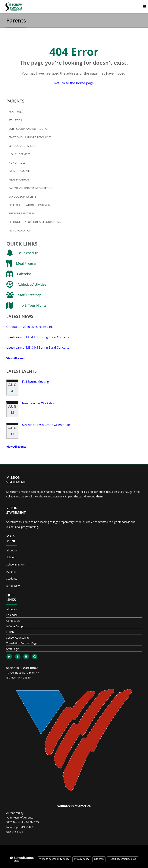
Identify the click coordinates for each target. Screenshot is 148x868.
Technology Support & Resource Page (35, 222)
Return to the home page (74, 83)
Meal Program (19, 179)
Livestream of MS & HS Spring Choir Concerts (38, 337)
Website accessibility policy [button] (54, 859)
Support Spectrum (22, 213)
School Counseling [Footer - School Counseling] (18, 638)
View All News (16, 358)
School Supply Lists (22, 197)
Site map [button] (99, 859)
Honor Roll (17, 163)
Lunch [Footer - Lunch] (10, 632)
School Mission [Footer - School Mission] (16, 564)
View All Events (16, 447)
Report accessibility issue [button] (123, 859)
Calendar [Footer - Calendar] (12, 615)
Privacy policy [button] (82, 859)
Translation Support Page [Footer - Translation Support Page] (22, 643)
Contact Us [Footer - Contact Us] (13, 621)
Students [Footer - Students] (12, 579)
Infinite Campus (26, 172)
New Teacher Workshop (39, 403)
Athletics (15, 120)
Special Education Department (30, 205)
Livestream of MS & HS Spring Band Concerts (38, 347)
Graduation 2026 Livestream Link (30, 327)
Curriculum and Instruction (29, 129)
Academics (16, 112)
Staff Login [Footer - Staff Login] (13, 649)
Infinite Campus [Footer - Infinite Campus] (16, 626)
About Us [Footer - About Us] (12, 550)
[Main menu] (144, 7)
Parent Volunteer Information (31, 188)
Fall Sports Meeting (36, 382)
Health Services (20, 154)
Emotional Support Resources (30, 137)
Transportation (20, 230)
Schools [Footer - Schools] (11, 557)
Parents (15, 101)
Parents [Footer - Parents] (11, 572)
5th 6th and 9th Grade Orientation (46, 425)
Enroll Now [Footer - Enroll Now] (13, 586)
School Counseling (22, 146)
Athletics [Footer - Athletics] (12, 609)
